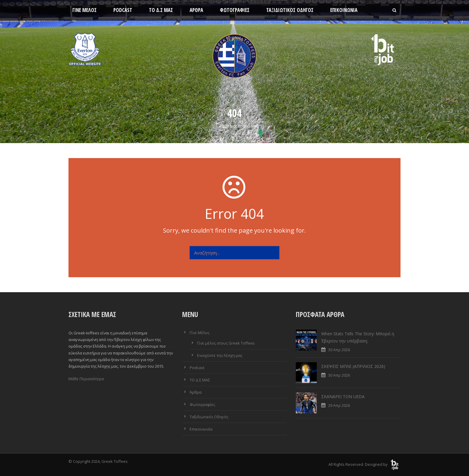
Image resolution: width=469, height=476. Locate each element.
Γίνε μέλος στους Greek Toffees (226, 343)
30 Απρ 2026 (339, 350)
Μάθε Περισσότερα (86, 379)
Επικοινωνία (344, 10)
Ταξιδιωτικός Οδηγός (290, 10)
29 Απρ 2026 (339, 405)
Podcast (123, 10)
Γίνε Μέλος (84, 10)
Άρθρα (196, 10)
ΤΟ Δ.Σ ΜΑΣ (161, 10)
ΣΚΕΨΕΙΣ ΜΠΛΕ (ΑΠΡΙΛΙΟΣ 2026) (353, 366)
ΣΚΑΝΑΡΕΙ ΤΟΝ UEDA (343, 397)
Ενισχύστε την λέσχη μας (220, 355)
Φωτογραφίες (235, 10)
